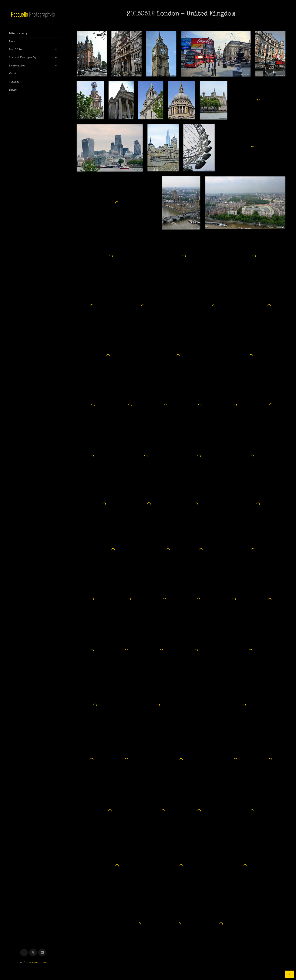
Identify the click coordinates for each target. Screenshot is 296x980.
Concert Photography (23, 58)
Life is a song (18, 34)
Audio (13, 90)
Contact (14, 82)
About (13, 74)
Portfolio (15, 50)
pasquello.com (37, 121)
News (12, 42)
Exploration (17, 66)
